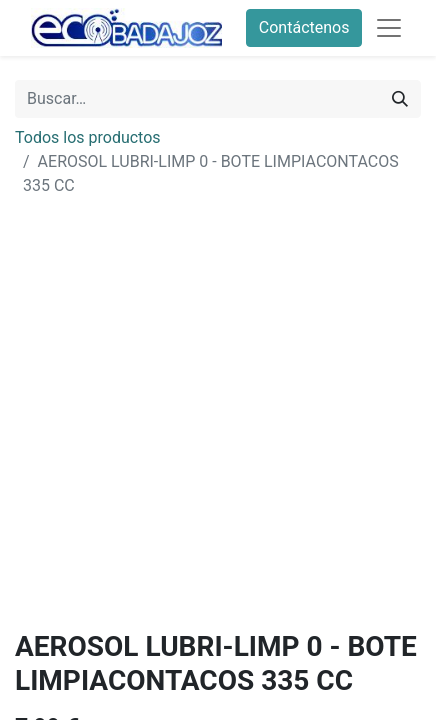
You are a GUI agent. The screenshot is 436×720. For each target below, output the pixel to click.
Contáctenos (304, 27)
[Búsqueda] (400, 99)
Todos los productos (88, 137)
